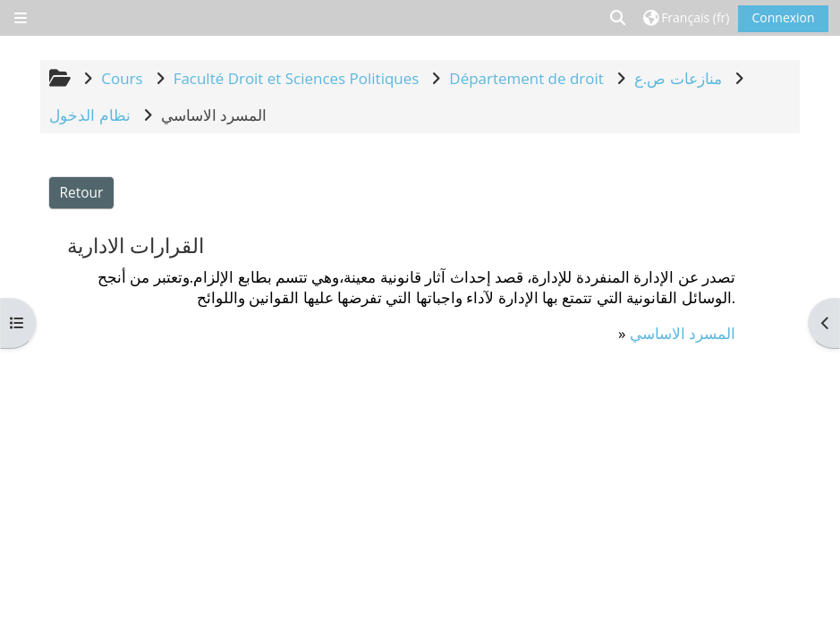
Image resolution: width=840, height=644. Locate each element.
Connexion (783, 17)
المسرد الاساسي (683, 333)
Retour (82, 192)
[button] (619, 18)
